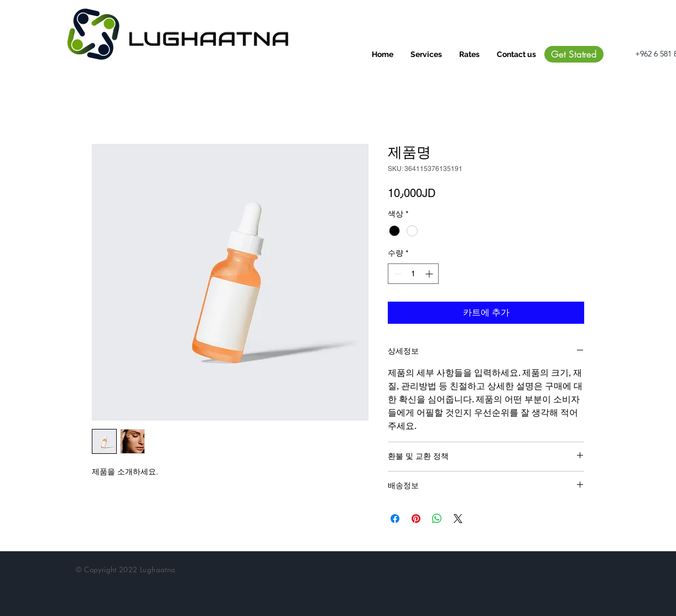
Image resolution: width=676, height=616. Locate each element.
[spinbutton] (413, 274)
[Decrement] (396, 274)
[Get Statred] (574, 54)
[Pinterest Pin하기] (416, 519)
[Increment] (430, 274)
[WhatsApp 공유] (437, 519)
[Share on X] (458, 519)
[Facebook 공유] (395, 519)
